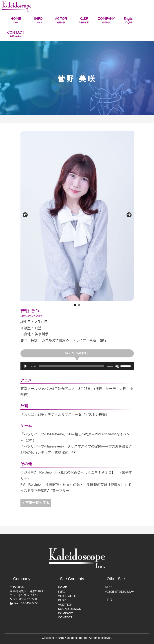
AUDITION (65, 604)
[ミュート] (117, 366)
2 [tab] (79, 305)
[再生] (26, 366)
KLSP (84, 20)
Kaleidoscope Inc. (76, 638)
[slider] (71, 366)
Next (129, 215)
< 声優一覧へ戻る (36, 503)
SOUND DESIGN (70, 609)
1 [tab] (75, 305)
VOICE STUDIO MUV (119, 591)
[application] (77, 366)
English (129, 20)
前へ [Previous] (25, 215)
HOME (16, 20)
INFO (38, 20)
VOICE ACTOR (68, 596)
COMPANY (106, 20)
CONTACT (16, 34)
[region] (77, 216)
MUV (108, 587)
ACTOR (61, 20)
